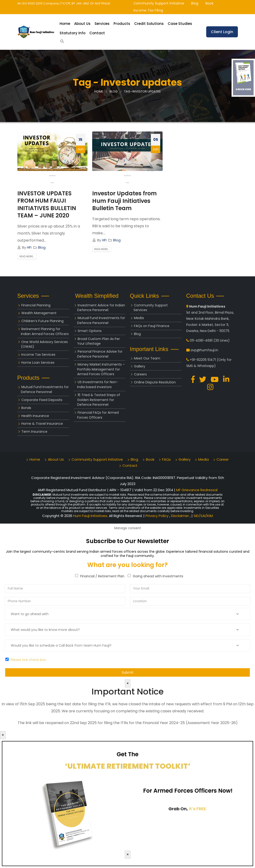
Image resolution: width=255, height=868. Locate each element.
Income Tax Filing (148, 10)
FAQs (166, 459)
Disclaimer (180, 516)
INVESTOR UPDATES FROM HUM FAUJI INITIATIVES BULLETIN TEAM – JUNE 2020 (47, 204)
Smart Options (90, 331)
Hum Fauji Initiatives (90, 516)
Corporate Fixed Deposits (42, 400)
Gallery (140, 366)
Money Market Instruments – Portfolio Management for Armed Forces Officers (101, 369)
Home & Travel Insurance (42, 424)
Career (223, 459)
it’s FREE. (198, 809)
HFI (29, 247)
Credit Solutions (149, 24)
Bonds (26, 408)
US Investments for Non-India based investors (98, 384)
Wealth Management (39, 313)
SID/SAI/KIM (203, 516)
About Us (82, 24)
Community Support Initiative (159, 3)
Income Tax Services (38, 355)
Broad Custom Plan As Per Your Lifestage (99, 341)
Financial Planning (36, 305)
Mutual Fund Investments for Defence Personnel (45, 389)
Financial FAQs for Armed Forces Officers (98, 415)
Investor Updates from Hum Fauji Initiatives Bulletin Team (124, 201)
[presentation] (51, 176)
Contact (97, 33)
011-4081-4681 (201, 340)
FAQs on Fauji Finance (152, 326)
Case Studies (180, 24)
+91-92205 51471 (203, 360)
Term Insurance (34, 432)
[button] (52, 183)
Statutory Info (72, 33)
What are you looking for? (127, 565)
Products (122, 24)
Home (65, 24)
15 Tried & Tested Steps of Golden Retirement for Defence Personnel (99, 400)
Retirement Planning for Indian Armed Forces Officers (45, 331)
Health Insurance (35, 416)
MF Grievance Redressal (197, 490)
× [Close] (128, 683)
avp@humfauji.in (204, 350)
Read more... (27, 257)
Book (209, 3)
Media (139, 318)
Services (102, 24)
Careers (140, 374)
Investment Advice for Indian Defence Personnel (101, 308)
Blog (195, 3)
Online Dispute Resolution (155, 382)
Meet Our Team (147, 358)
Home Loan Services (38, 363)
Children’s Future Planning (42, 321)
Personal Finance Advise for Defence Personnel (100, 354)
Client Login (222, 32)
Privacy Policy (157, 516)
